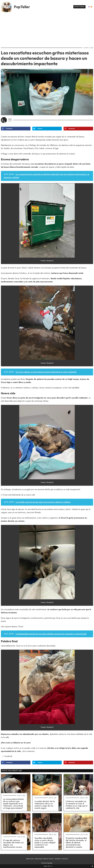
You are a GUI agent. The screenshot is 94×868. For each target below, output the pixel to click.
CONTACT (65, 859)
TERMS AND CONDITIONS (34, 859)
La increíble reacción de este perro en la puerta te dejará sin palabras (43, 502)
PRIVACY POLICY (48, 859)
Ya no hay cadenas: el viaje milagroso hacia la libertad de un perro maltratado (46, 372)
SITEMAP (58, 859)
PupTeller (22, 7)
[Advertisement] (47, 29)
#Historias (79, 7)
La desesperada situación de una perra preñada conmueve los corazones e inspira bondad (51, 634)
